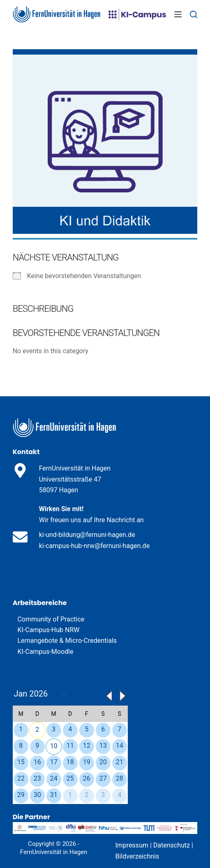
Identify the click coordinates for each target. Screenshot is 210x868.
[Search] (194, 14)
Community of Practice (51, 619)
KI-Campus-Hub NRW (48, 630)
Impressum (132, 845)
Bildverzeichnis (137, 856)
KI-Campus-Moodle (45, 652)
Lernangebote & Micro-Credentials (67, 641)
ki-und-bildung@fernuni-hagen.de (87, 535)
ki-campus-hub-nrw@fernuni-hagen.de (94, 546)
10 (54, 746)
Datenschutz (172, 845)
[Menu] (178, 14)
